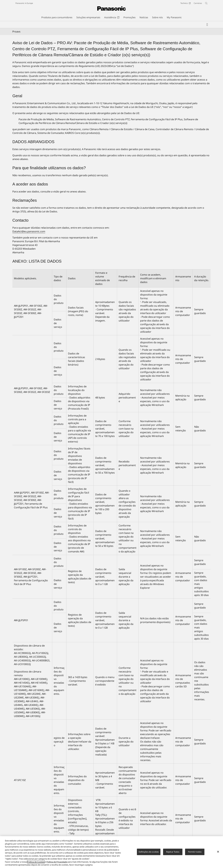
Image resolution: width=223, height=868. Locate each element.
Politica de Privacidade (57, 862)
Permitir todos (195, 852)
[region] (111, 852)
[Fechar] (218, 852)
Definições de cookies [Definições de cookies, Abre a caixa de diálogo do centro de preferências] (149, 852)
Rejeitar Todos (173, 852)
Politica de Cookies (36, 862)
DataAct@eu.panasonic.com (29, 231)
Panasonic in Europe (24, 3)
